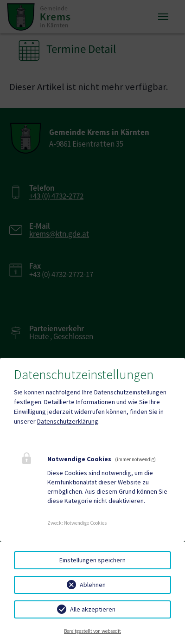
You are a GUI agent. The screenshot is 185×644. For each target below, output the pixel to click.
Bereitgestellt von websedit (92, 631)
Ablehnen (93, 585)
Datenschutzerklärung (68, 421)
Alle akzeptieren (93, 609)
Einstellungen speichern (92, 560)
